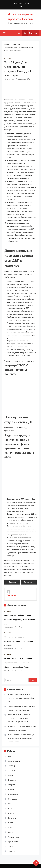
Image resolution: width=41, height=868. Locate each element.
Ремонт (10, 828)
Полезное (11, 813)
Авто (9, 756)
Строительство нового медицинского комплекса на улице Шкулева (19, 641)
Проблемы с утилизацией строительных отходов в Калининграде (22, 728)
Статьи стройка (13, 837)
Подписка (30, 33)
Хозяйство (11, 851)
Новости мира (13, 794)
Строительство (13, 842)
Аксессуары (12, 766)
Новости (8, 59)
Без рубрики (12, 771)
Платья (10, 809)
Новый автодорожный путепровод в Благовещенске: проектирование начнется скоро (21, 738)
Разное (10, 823)
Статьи (10, 832)
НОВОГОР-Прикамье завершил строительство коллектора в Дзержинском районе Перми (18, 663)
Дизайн (10, 775)
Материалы (12, 785)
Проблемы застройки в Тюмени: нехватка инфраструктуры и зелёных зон (20, 620)
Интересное (12, 780)
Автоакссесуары (14, 761)
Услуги (10, 846)
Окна (9, 804)
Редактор (22, 79)
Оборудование (13, 799)
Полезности (12, 818)
